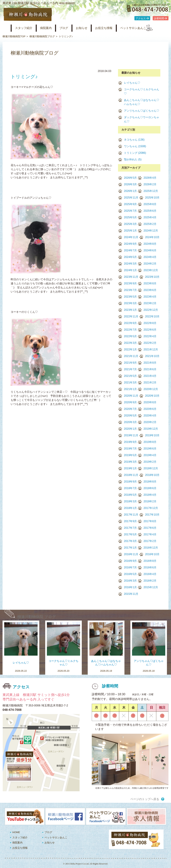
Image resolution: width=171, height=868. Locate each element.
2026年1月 (130, 191)
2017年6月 (150, 528)
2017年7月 (130, 528)
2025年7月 (130, 211)
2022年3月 (130, 343)
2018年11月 (131, 475)
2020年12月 (151, 389)
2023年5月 (130, 297)
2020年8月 (150, 402)
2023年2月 (150, 303)
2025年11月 (131, 198)
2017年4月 (150, 534)
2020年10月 (152, 396)
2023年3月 (130, 303)
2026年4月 (150, 178)
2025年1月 (130, 231)
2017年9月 (130, 521)
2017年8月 (150, 521)
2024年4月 (150, 257)
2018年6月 (150, 488)
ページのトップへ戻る (145, 799)
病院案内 (50, 28)
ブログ (70, 28)
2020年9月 (130, 402)
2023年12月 (151, 270)
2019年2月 (150, 462)
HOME (16, 832)
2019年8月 (150, 442)
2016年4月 (150, 574)
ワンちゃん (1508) (135, 146)
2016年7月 (130, 567)
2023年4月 (150, 297)
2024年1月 (130, 270)
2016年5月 (130, 574)
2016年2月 (150, 581)
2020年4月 (150, 416)
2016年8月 (150, 561)
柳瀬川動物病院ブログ (42, 36)
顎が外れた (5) (133, 159)
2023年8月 (150, 283)
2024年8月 (150, 244)
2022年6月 (150, 330)
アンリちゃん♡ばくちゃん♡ (142, 111)
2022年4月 (150, 336)
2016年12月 (151, 548)
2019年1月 (130, 468)
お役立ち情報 (114, 28)
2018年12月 (151, 468)
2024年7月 (130, 250)
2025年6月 (150, 211)
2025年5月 (130, 217)
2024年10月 (152, 237)
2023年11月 (131, 277)
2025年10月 (152, 198)
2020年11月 (131, 396)
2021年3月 (130, 383)
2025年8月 (150, 204)
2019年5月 (130, 455)
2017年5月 (130, 534)
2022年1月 (130, 349)
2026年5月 (130, 178)
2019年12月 (151, 429)
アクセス (141, 18)
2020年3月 (130, 422)
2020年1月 (130, 429)
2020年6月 (150, 409)
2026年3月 (130, 184)
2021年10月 (152, 356)
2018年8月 (150, 482)
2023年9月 (130, 283)
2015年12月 (151, 587)
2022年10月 (152, 316)
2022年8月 (150, 323)
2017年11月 (131, 515)
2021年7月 (130, 369)
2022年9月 (130, 323)
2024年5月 (130, 257)
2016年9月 (130, 561)
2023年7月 (130, 290)
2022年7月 (130, 330)
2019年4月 (150, 455)
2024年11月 (131, 237)
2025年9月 (130, 204)
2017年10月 (152, 515)
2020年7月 (130, 409)
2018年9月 (130, 482)
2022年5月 (130, 336)
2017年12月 (151, 508)
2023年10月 (152, 277)
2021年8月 (150, 363)
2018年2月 (150, 501)
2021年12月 (151, 349)
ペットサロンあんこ (146, 28)
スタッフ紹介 (26, 28)
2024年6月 (150, 250)
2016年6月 (150, 567)
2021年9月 (130, 363)
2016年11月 (131, 554)
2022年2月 (150, 343)
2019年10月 (152, 435)
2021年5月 (130, 376)
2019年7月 (130, 449)
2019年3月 (130, 462)
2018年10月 (152, 475)
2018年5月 (130, 495)
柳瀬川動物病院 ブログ (37, 617)
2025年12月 (151, 191)
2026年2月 (150, 184)
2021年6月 (150, 369)
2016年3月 (130, 581)
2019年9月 (130, 442)
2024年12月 (151, 231)
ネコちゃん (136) (134, 140)
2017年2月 (150, 541)
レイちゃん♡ (132, 83)
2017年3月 (130, 541)
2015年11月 (131, 594)
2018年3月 (130, 501)
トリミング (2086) (135, 153)
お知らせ (90, 28)
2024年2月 (150, 264)
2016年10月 (152, 554)
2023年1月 (130, 310)
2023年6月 (150, 290)
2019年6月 (150, 449)
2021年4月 (150, 376)
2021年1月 (130, 389)
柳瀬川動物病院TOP (14, 36)
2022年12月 (151, 310)
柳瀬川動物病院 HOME (5, 28)
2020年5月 (130, 416)
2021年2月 (150, 383)
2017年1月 (130, 548)
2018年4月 (150, 495)
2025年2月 (150, 224)
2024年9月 (130, 244)
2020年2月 (150, 422)
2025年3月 (130, 224)
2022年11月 (131, 316)
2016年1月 (130, 587)
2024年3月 (130, 264)
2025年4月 (150, 217)
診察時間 (159, 18)
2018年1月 (130, 508)
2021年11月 (131, 356)
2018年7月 (130, 488)
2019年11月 (131, 435)
